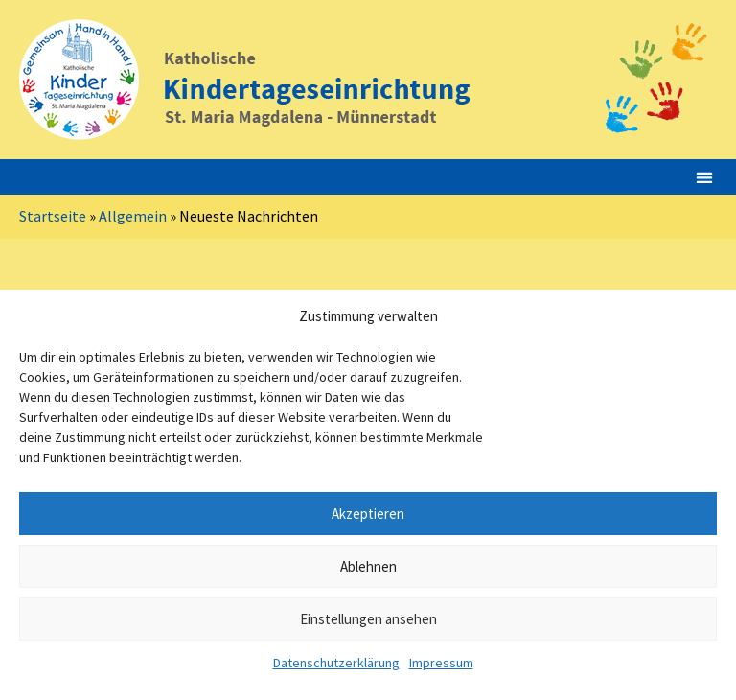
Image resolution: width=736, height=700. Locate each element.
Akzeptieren (368, 513)
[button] (704, 177)
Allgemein (133, 216)
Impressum (441, 663)
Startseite (53, 216)
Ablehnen (368, 566)
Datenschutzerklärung (336, 663)
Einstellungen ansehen (368, 619)
